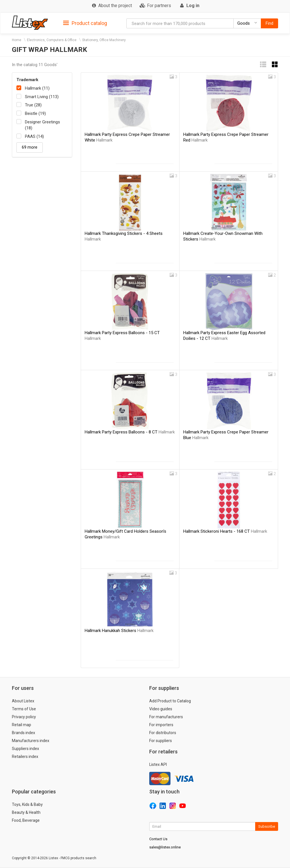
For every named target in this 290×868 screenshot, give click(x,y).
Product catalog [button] (85, 23)
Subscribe (267, 826)
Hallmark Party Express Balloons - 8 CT (130, 432)
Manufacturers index (31, 741)
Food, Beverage (26, 820)
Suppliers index (25, 749)
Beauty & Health (26, 812)
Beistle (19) (35, 113)
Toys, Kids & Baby (27, 804)
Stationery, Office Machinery (104, 40)
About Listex (23, 701)
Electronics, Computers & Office (52, 40)
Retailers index (25, 757)
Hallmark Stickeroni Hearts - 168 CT (225, 531)
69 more (30, 147)
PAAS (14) (34, 136)
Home (17, 40)
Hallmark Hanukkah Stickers (119, 631)
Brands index (24, 733)
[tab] (85, 23)
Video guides (161, 709)
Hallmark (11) (37, 88)
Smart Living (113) (42, 97)
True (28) (33, 105)
